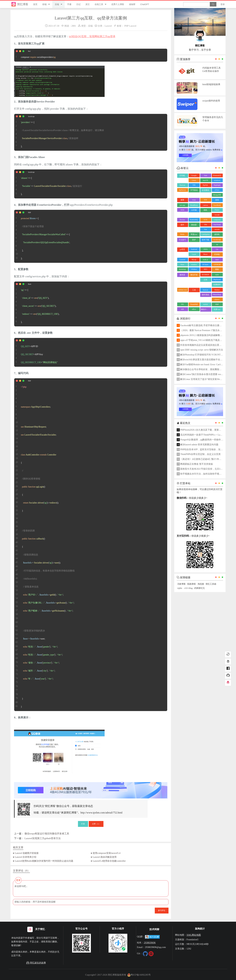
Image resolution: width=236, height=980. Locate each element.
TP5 (182, 304)
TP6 (205, 225)
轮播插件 (217, 285)
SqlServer (182, 190)
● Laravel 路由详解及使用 (104, 857)
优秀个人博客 (118, 4)
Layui (194, 254)
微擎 (182, 200)
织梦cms (217, 309)
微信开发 (194, 275)
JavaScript (217, 240)
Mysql (194, 260)
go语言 (182, 249)
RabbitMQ (194, 220)
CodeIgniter (206, 234)
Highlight (217, 185)
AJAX (205, 304)
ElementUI (217, 175)
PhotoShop (217, 294)
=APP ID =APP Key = (36, 352)
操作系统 (205, 295)
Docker (182, 220)
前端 (44, 4)
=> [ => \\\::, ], (48, 184)
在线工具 (99, 4)
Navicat (182, 185)
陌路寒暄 (192, 584)
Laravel (108, 26)
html (217, 260)
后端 (57, 4)
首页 (35, 4)
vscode (217, 215)
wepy (194, 200)
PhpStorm (217, 279)
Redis (182, 234)
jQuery (217, 299)
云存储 (194, 210)
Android (194, 249)
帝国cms (194, 234)
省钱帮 (132, 4)
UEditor (194, 269)
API (182, 309)
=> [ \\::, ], (59, 132)
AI (217, 244)
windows (217, 180)
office (194, 309)
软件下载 (205, 240)
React (206, 254)
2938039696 (150, 943)
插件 (182, 225)
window (194, 264)
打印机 (182, 176)
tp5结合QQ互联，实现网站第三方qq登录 (92, 36)
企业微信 (205, 190)
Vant (205, 175)
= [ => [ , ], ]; (42, 236)
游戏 (217, 200)
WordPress (194, 205)
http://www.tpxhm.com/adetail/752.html (101, 813)
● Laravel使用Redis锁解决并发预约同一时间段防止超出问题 (43, 861)
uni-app (182, 205)
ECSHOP (205, 275)
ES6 (205, 200)
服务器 (182, 275)
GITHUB (217, 264)
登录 (223, 4)
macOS (205, 180)
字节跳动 (194, 190)
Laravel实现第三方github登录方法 (43, 838)
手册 (69, 4)
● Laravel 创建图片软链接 (26, 853)
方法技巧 (182, 240)
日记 (78, 4)
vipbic (180, 588)
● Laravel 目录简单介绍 (25, 857)
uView (217, 190)
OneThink (217, 225)
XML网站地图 (194, 935)
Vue (205, 229)
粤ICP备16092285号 (139, 975)
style (217, 275)
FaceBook (217, 205)
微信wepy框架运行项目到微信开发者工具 (47, 833)
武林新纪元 (199, 588)
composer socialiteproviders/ (35, 55)
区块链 (217, 254)
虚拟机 (217, 234)
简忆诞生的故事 (36, 963)
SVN (205, 220)
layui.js (205, 290)
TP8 (194, 185)
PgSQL (205, 185)
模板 (217, 269)
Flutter (217, 210)
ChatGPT (145, 4)
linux (182, 264)
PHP (126, 26)
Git (217, 249)
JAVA (206, 249)
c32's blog (188, 588)
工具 (194, 290)
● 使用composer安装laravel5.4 (105, 853)
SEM (182, 210)
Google (194, 175)
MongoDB (217, 195)
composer (217, 220)
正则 (205, 280)
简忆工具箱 (211, 584)
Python (217, 290)
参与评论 (162, 910)
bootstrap (182, 269)
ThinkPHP (194, 304)
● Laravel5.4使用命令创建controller (108, 861)
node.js (206, 260)
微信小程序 (206, 309)
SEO (206, 269)
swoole (217, 229)
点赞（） (96, 824)
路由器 (194, 225)
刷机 (205, 210)
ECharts (206, 264)
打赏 (83, 824)
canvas (205, 205)
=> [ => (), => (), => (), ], (37, 304)
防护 (194, 240)
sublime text (182, 290)
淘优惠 (201, 584)
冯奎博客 (181, 584)
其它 (88, 4)
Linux (194, 180)
